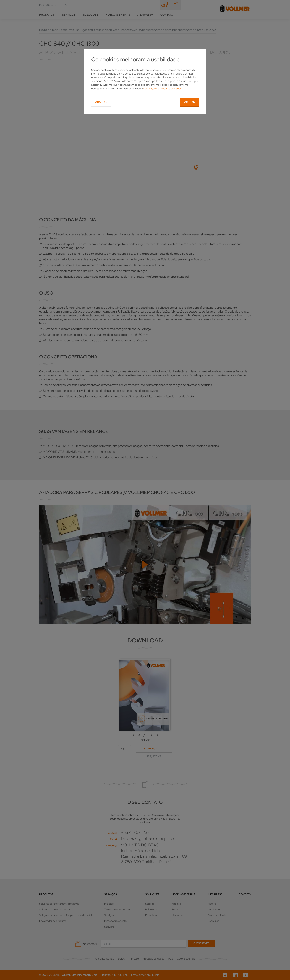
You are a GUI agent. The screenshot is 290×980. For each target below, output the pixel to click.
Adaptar (101, 102)
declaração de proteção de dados (162, 88)
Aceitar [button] (190, 102)
